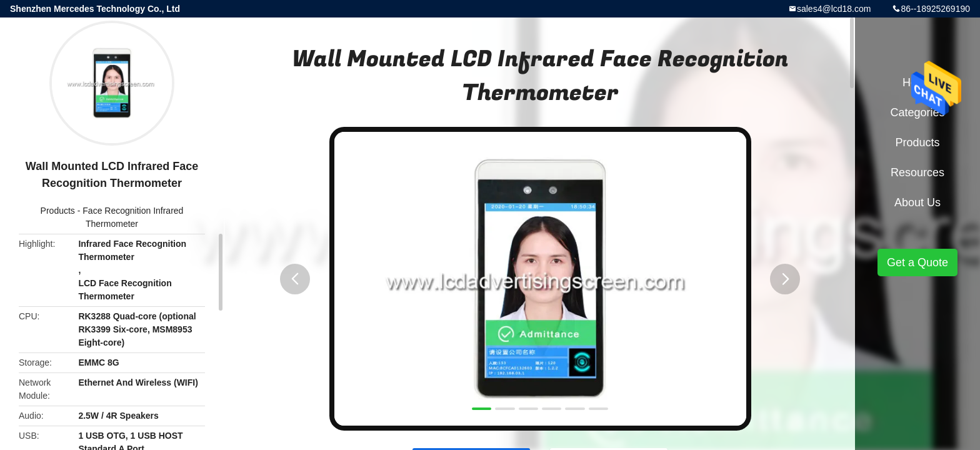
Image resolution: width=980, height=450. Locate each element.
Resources (917, 172)
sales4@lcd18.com (834, 9)
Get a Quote (917, 262)
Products (58, 211)
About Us (917, 202)
